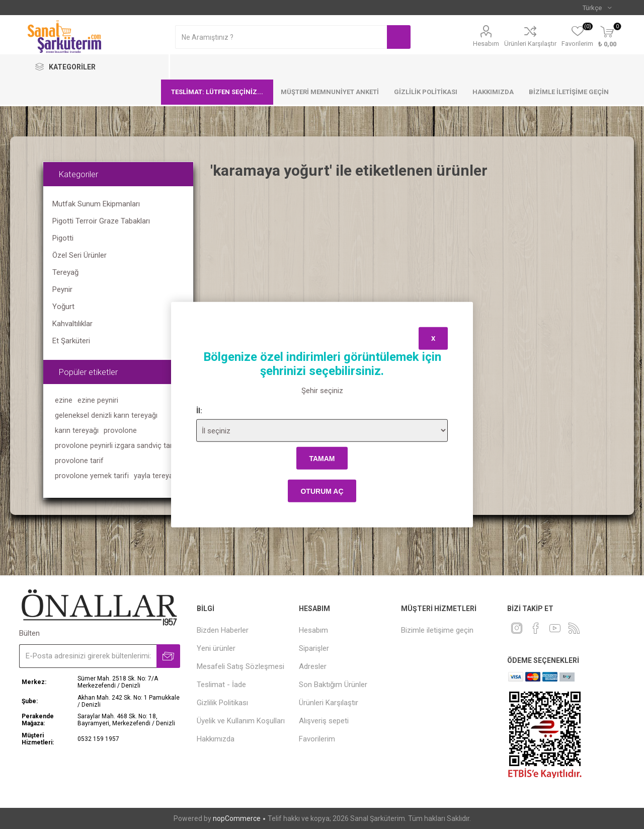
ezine (64, 400)
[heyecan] (517, 628)
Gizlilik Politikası (426, 92)
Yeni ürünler (216, 648)
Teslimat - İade (221, 685)
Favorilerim (317, 739)
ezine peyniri (98, 400)
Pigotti (63, 238)
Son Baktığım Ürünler (333, 685)
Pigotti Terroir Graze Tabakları (101, 221)
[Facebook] (536, 628)
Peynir (62, 289)
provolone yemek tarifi (92, 476)
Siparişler (314, 648)
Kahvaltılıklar (72, 324)
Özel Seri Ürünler (79, 255)
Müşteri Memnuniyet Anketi (330, 92)
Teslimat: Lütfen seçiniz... (217, 92)
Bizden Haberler (223, 630)
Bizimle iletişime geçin (569, 92)
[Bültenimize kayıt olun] (88, 656)
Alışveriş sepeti (324, 721)
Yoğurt (63, 307)
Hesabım (486, 44)
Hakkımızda (493, 92)
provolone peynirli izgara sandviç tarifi (117, 446)
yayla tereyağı (156, 476)
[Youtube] (555, 628)
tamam (322, 458)
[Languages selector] (597, 8)
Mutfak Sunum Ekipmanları (96, 204)
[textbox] (281, 37)
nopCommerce (237, 818)
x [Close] (433, 338)
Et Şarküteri (71, 341)
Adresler (313, 666)
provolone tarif (79, 461)
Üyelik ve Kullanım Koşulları (241, 721)
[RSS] (574, 628)
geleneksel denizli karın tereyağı (106, 416)
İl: (199, 411)
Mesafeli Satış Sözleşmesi (240, 666)
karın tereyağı (77, 431)
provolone (120, 431)
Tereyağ (65, 272)
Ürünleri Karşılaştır (530, 44)
